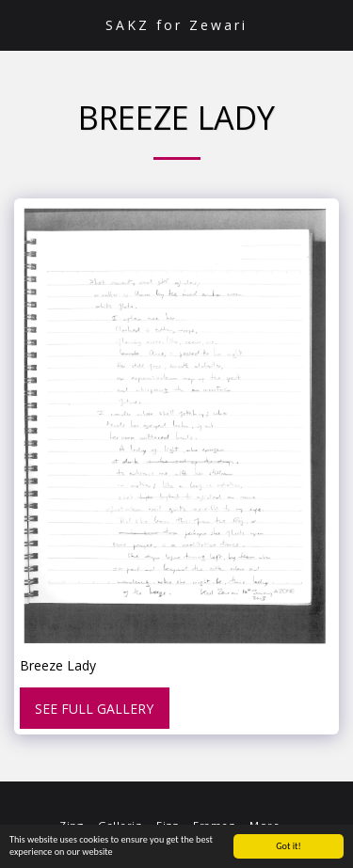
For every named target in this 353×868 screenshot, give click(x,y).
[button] (21, 24)
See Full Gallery (94, 709)
